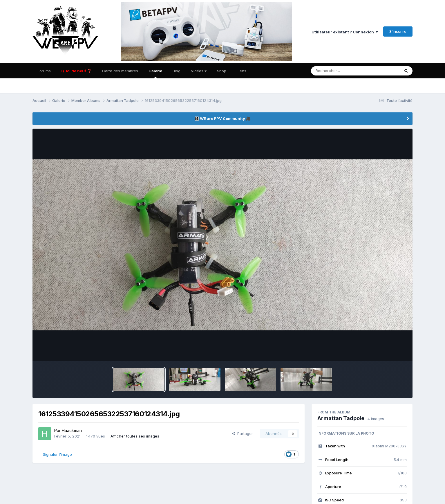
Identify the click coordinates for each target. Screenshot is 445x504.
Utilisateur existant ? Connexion (345, 32)
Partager (242, 433)
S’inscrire (398, 31)
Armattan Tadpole (341, 418)
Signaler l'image (57, 454)
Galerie (155, 73)
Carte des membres (120, 71)
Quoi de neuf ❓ (76, 71)
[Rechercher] (339, 71)
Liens (242, 71)
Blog (177, 71)
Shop (222, 71)
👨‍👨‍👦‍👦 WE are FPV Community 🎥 (223, 118)
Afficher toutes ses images (135, 436)
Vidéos (199, 71)
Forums (44, 71)
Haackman (72, 430)
